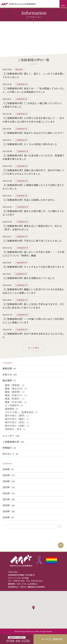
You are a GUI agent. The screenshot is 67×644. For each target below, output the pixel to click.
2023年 (9, 487)
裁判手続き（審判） (18, 419)
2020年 (9, 505)
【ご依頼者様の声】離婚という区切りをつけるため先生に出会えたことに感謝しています (33, 291)
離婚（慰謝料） (15, 399)
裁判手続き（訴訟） (18, 422)
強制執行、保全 (16, 429)
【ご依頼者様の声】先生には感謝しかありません (29, 200)
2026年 (9, 469)
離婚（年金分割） (16, 402)
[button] (33, 608)
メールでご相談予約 (52, 639)
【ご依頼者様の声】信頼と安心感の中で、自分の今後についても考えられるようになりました (33, 172)
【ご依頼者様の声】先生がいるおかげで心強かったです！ (33, 133)
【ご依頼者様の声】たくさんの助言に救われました (30, 144)
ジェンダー (12, 436)
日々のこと (11, 454)
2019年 (9, 511)
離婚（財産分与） (16, 395)
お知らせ (10, 374)
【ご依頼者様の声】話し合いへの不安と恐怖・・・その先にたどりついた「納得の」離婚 (33, 254)
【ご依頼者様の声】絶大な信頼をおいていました (29, 278)
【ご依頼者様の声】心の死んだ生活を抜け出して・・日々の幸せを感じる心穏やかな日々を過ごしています (33, 120)
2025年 (9, 475)
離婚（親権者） (15, 385)
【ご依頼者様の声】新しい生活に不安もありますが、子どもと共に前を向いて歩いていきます (33, 306)
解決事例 (10, 380)
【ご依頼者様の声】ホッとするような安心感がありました (33, 267)
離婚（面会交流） (16, 388)
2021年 (9, 499)
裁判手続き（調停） (18, 415)
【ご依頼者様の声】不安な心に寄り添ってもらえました (32, 241)
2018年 (9, 517)
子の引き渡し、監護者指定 (22, 412)
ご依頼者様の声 (21, 84)
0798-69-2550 (19, 581)
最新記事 (19, 69)
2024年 (9, 481)
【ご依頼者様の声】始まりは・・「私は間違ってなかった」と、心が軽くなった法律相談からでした (33, 90)
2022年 (9, 493)
